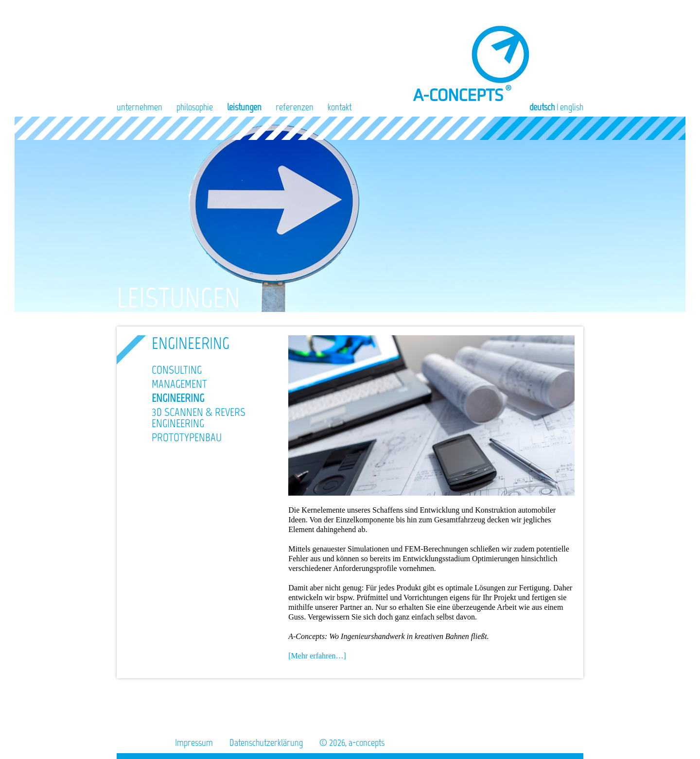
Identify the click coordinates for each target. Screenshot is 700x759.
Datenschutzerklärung (266, 742)
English (572, 107)
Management (179, 384)
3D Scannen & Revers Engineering (199, 418)
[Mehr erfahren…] (317, 656)
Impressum (194, 742)
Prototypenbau (187, 437)
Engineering (178, 398)
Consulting (177, 370)
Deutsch (542, 107)
